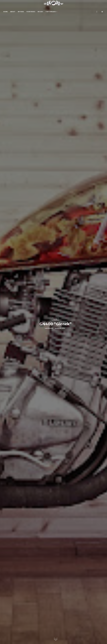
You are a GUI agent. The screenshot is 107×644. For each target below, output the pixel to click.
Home (6, 12)
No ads (40, 12)
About (13, 12)
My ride (21, 12)
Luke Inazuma (49, 328)
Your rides (31, 12)
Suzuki (55, 319)
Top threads (51, 12)
